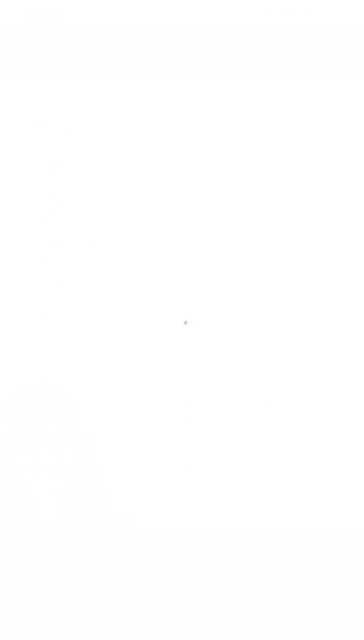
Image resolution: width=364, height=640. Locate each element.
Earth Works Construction (148, 35)
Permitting (52, 216)
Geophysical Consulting (64, 134)
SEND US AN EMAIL (275, 9)
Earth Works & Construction (68, 257)
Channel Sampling (59, 188)
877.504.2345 (327, 14)
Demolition (53, 250)
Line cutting (53, 202)
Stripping (51, 311)
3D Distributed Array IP (64, 127)
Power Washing (57, 223)
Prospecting (54, 229)
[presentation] (229, 486)
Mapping (51, 209)
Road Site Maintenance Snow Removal (78, 291)
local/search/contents (59, 57)
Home (34, 35)
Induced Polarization (61, 141)
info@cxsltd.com (278, 14)
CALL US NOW (326, 9)
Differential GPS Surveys (65, 195)
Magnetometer (57, 147)
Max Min (51, 154)
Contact (217, 35)
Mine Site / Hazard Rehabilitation (73, 270)
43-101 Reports (57, 182)
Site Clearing (54, 304)
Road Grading (55, 284)
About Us (191, 35)
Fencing (50, 264)
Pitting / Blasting (58, 277)
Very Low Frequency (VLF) (67, 168)
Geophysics (59, 35)
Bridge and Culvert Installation (70, 243)
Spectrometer (55, 161)
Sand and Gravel (58, 298)
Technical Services (96, 35)
